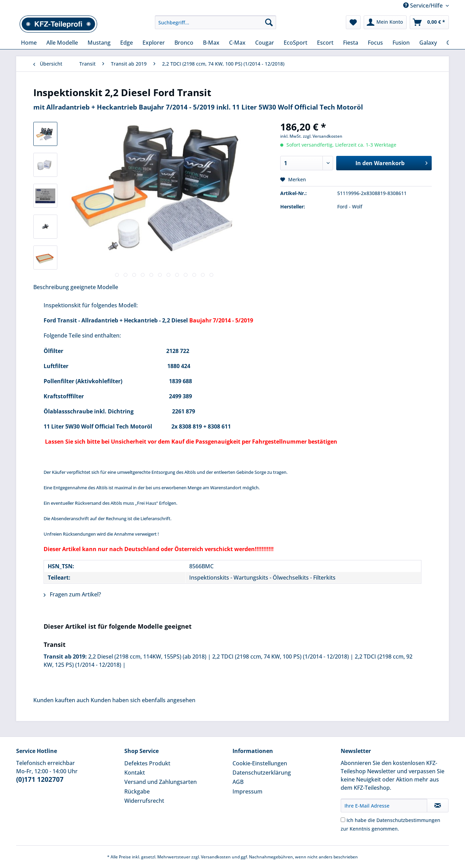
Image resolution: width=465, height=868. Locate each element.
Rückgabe (137, 791)
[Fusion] (401, 43)
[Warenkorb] (429, 22)
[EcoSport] (296, 43)
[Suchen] (269, 22)
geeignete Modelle (94, 287)
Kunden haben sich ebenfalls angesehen (143, 700)
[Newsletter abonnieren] (438, 806)
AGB (238, 782)
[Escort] (325, 43)
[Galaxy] (428, 43)
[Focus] (375, 43)
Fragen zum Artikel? (72, 594)
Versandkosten (216, 857)
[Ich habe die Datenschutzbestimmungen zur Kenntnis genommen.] (343, 820)
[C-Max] (237, 43)
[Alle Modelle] (62, 43)
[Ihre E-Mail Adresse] (384, 806)
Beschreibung (51, 287)
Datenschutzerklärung (262, 773)
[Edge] (127, 43)
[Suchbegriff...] (216, 22)
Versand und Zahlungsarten (161, 782)
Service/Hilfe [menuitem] (424, 5)
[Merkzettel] (353, 22)
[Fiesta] (351, 43)
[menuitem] (216, 26)
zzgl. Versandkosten (323, 136)
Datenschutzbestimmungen (408, 820)
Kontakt (135, 773)
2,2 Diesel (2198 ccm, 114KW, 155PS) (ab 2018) (147, 656)
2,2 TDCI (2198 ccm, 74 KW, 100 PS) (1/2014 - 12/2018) (281, 656)
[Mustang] (99, 43)
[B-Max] (211, 43)
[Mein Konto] (385, 22)
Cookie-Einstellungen (260, 763)
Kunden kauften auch (61, 700)
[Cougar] (265, 43)
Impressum (247, 791)
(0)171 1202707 (40, 779)
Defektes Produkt (147, 763)
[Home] (29, 43)
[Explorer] (154, 43)
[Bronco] (184, 43)
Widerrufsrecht (144, 801)
